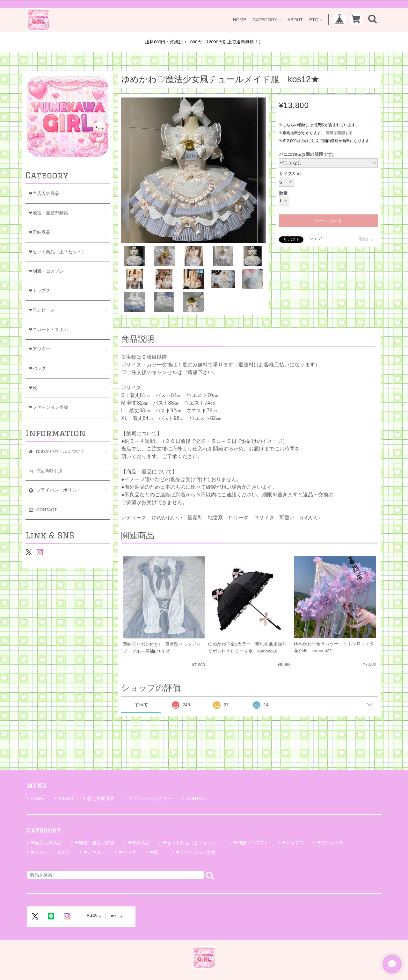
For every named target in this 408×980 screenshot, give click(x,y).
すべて (141, 705)
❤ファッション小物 (48, 407)
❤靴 (35, 388)
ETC (316, 20)
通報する (366, 239)
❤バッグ (37, 368)
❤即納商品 (40, 232)
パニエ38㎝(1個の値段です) (306, 154)
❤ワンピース (42, 310)
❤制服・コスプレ (46, 271)
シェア (316, 238)
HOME (239, 20)
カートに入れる (328, 221)
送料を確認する (339, 133)
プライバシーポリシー (148, 798)
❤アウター (40, 349)
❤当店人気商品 (44, 194)
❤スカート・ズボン (48, 330)
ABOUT (295, 20)
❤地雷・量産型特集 (48, 213)
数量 (283, 194)
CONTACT (195, 798)
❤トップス (40, 291)
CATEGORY (267, 20)
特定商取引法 (99, 798)
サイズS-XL (291, 174)
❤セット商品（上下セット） (57, 252)
